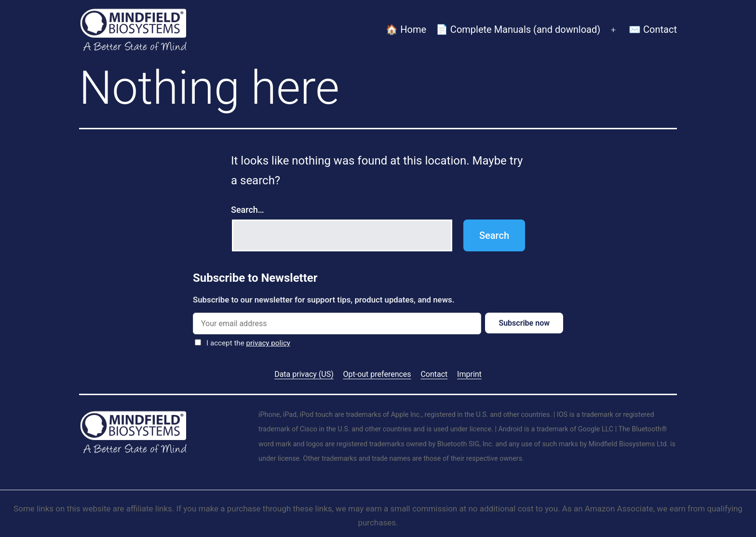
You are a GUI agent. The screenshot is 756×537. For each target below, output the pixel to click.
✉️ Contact (653, 29)
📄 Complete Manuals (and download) (518, 29)
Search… (248, 210)
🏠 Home (406, 29)
